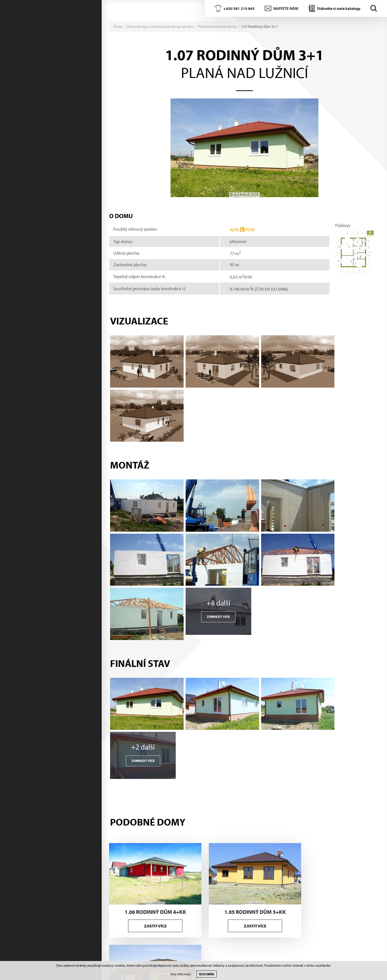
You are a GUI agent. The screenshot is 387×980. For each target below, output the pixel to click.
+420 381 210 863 (239, 8)
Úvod (118, 26)
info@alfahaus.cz (142, 848)
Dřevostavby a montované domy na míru (160, 26)
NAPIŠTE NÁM (286, 8)
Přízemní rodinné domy (217, 26)
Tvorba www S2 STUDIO (347, 953)
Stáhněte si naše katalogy (339, 8)
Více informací (181, 974)
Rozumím (207, 974)
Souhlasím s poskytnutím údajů (272, 927)
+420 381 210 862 (144, 839)
